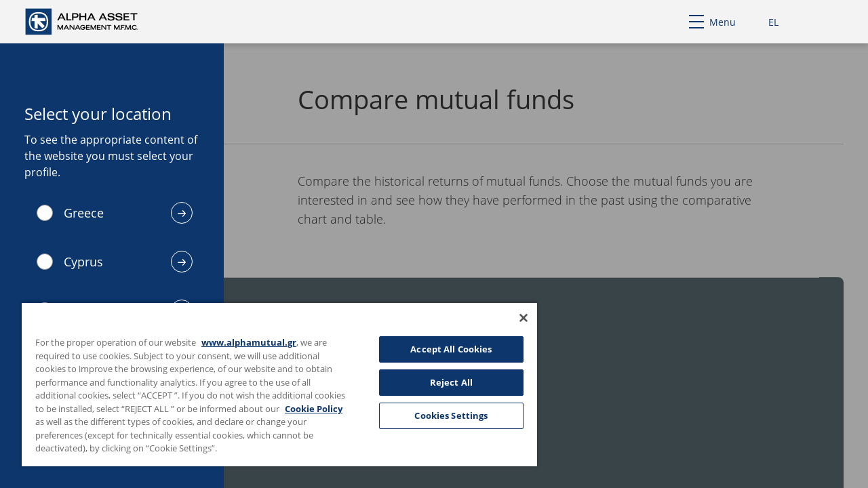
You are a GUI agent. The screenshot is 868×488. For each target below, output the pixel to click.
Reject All (441, 382)
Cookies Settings (441, 415)
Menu (712, 22)
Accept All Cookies (441, 349)
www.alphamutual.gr (249, 342)
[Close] (511, 318)
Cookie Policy (67, 422)
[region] (273, 384)
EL (773, 22)
